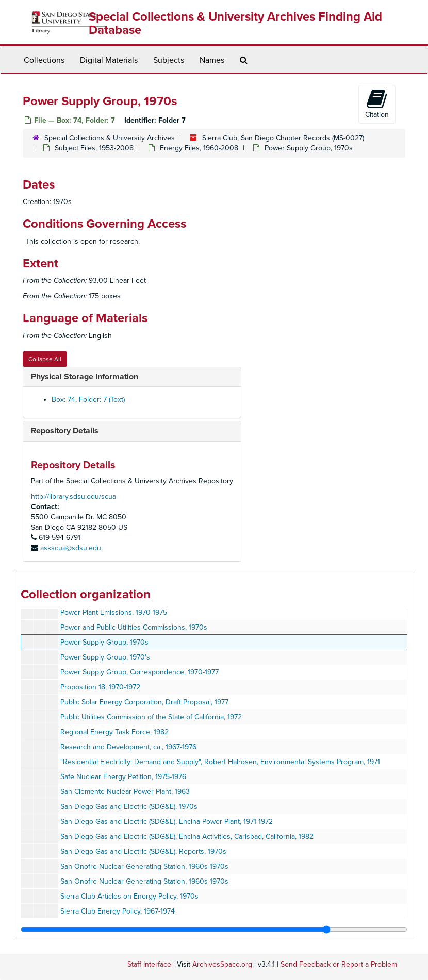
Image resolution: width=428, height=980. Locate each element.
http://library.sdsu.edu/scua (73, 496)
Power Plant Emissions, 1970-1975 (114, 612)
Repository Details (65, 431)
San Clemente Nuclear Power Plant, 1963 (125, 792)
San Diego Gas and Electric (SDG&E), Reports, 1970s (143, 851)
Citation (377, 104)
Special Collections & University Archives (110, 138)
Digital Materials (109, 60)
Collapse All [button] (45, 359)
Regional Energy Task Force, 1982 (114, 732)
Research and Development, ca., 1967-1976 (128, 747)
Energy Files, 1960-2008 (199, 148)
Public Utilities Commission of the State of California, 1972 (151, 717)
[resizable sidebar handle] (214, 930)
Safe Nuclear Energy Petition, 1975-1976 (123, 777)
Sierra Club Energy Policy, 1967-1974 (118, 911)
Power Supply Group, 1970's (105, 657)
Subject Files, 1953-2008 (94, 148)
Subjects (169, 60)
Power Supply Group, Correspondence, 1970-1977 (139, 672)
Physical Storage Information (85, 377)
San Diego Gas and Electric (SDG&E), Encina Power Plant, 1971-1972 (167, 822)
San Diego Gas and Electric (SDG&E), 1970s (129, 807)
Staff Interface (149, 964)
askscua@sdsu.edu (71, 548)
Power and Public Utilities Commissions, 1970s (134, 627)
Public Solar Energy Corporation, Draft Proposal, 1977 (144, 702)
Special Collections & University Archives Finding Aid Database (235, 23)
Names (212, 60)
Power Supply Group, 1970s (104, 642)
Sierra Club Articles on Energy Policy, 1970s (129, 896)
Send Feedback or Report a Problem (339, 964)
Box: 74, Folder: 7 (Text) (88, 400)
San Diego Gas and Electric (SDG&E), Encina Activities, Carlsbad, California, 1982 (187, 837)
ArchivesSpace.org (222, 964)
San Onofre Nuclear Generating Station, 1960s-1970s (144, 866)
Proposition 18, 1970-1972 (100, 687)
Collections (44, 60)
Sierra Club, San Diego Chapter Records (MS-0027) (283, 138)
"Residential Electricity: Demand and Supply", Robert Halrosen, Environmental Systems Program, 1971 (220, 762)
